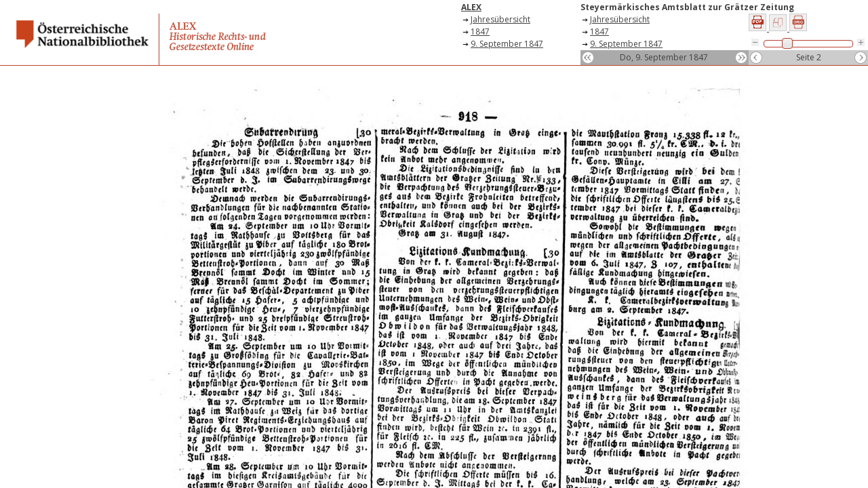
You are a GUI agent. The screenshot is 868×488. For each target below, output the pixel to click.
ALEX (471, 7)
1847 (480, 32)
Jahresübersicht (500, 19)
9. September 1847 (507, 44)
